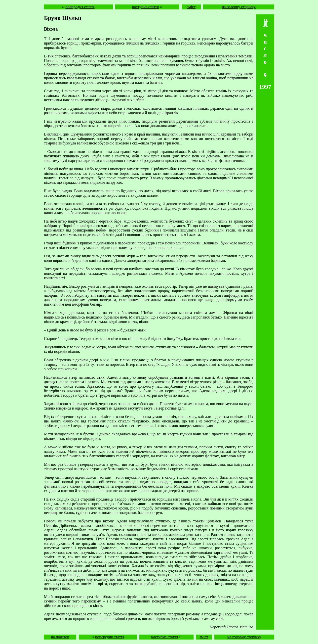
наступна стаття (145, 7)
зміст (191, 7)
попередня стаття (80, 7)
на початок (60, 637)
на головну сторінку (239, 7)
